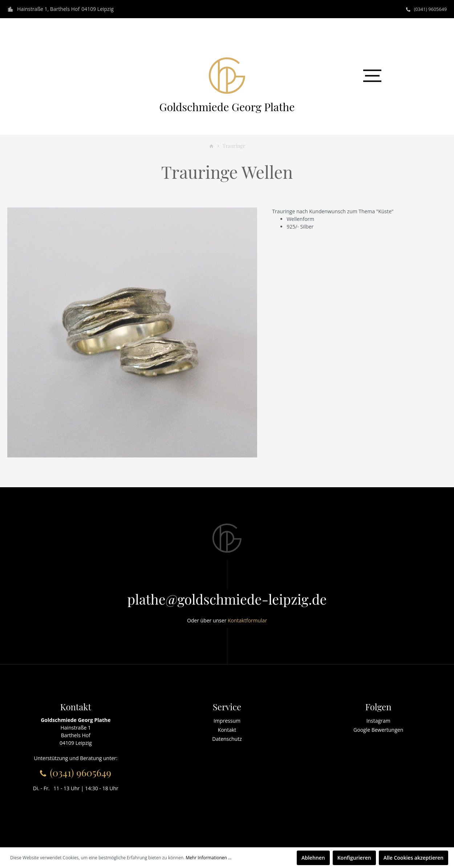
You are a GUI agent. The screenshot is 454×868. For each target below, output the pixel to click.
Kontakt (227, 730)
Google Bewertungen (378, 730)
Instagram (378, 721)
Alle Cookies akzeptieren (414, 858)
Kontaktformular (247, 620)
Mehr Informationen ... (208, 858)
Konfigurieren (354, 858)
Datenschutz (227, 739)
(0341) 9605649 (429, 9)
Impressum (227, 721)
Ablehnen (313, 858)
